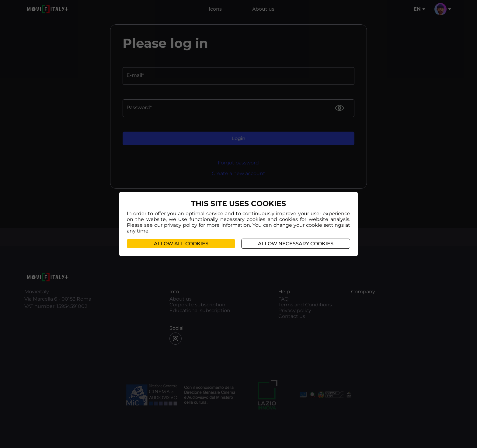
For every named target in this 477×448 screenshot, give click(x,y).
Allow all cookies (181, 244)
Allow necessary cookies (296, 244)
